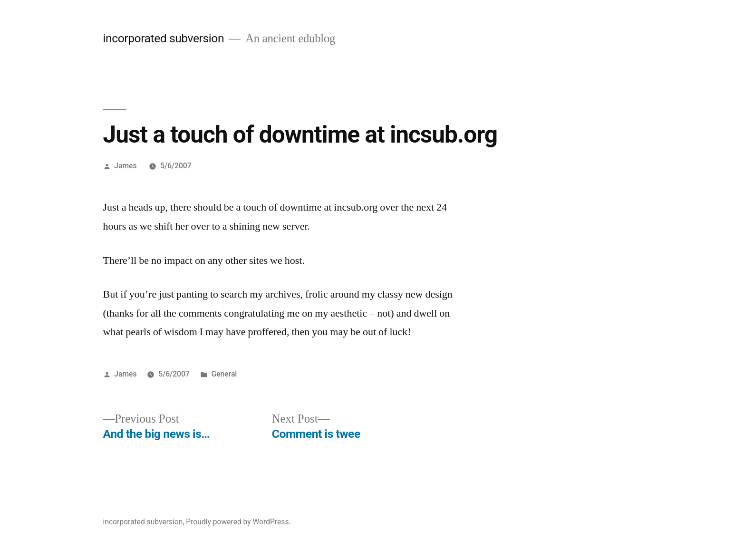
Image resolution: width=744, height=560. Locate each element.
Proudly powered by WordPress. (238, 522)
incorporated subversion (164, 38)
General (224, 374)
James (125, 166)
